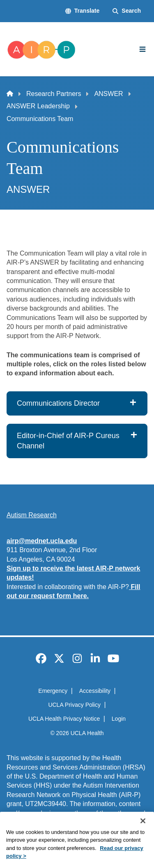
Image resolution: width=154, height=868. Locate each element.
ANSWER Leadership (38, 106)
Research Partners (54, 94)
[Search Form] (127, 11)
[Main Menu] (143, 49)
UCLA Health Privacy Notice (64, 719)
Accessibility (95, 691)
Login (119, 719)
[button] (82, 11)
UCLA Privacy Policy (74, 705)
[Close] (143, 834)
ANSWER (108, 94)
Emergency (53, 691)
